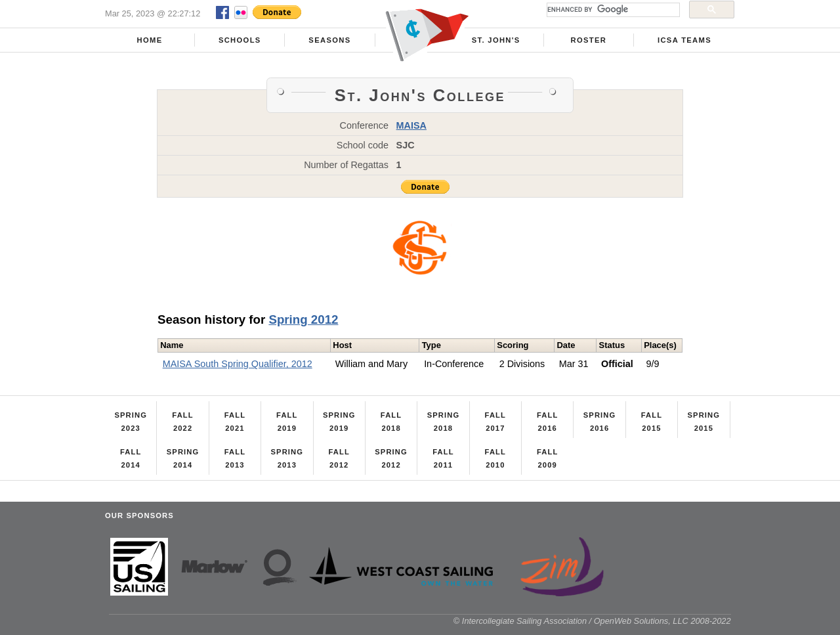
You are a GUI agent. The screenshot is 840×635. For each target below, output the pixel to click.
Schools (240, 40)
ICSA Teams (684, 40)
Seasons (329, 40)
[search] (612, 10)
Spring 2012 (303, 319)
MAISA (411, 125)
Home (150, 40)
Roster (589, 40)
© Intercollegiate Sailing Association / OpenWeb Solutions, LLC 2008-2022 (592, 621)
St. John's (496, 40)
